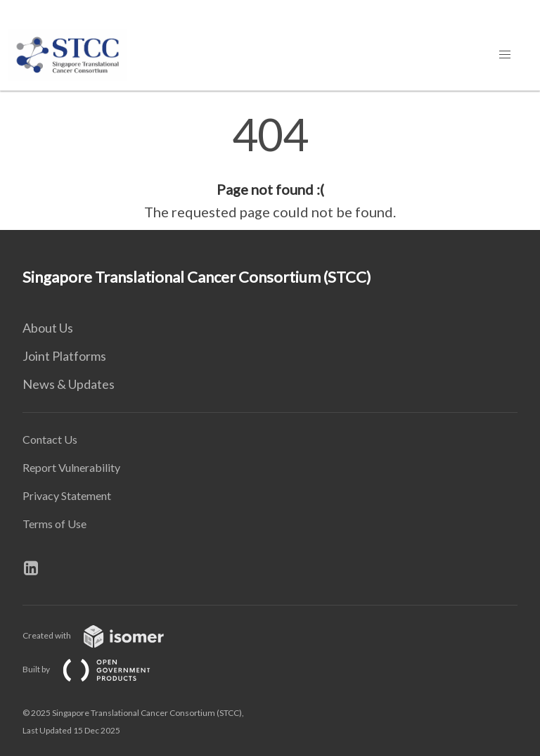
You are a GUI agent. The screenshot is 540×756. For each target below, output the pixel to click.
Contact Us (50, 439)
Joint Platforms (64, 356)
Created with (104, 635)
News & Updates (69, 384)
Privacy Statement (67, 495)
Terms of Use (54, 524)
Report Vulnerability (71, 467)
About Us (48, 328)
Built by (98, 669)
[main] (270, 167)
